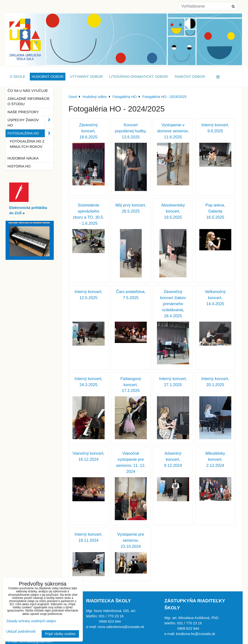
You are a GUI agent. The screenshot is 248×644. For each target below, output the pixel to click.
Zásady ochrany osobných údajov (31, 621)
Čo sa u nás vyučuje (28, 91)
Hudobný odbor (48, 77)
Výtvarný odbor (86, 77)
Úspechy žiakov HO (31, 123)
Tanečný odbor (190, 77)
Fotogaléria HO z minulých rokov (27, 144)
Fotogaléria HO (31, 133)
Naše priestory (23, 112)
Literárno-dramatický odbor (139, 77)
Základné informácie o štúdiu (29, 101)
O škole (18, 77)
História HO (19, 166)
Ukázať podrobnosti (21, 632)
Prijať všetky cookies (60, 634)
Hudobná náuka (23, 158)
